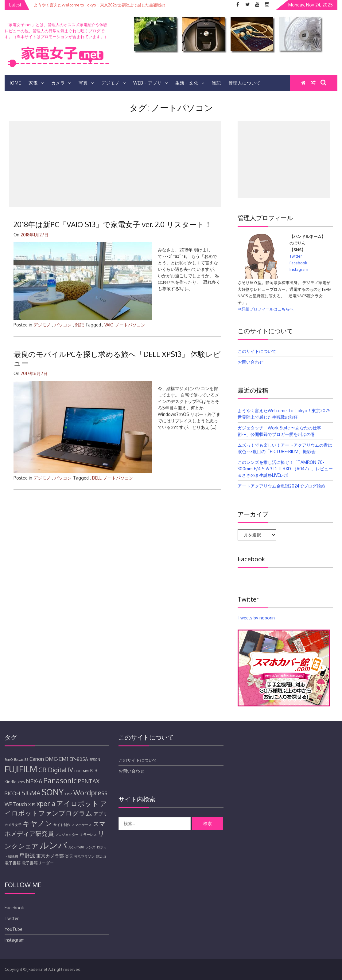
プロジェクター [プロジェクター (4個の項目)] (67, 835)
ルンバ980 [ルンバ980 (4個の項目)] (76, 847)
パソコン (63, 325)
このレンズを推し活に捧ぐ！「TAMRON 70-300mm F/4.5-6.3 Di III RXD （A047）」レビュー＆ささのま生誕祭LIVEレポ (285, 469)
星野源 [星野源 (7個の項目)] (27, 856)
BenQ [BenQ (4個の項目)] (9, 760)
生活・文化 (190, 83)
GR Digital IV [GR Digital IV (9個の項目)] (56, 770)
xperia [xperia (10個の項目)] (46, 804)
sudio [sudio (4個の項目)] (68, 794)
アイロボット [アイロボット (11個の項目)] (78, 803)
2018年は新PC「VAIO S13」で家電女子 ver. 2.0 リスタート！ (113, 224)
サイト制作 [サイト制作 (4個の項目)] (62, 825)
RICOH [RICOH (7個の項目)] (12, 793)
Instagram (299, 269)
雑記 (216, 83)
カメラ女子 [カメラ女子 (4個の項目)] (13, 825)
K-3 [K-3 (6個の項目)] (94, 770)
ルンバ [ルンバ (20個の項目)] (53, 845)
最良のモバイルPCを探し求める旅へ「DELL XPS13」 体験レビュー (117, 358)
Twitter (296, 256)
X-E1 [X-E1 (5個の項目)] (32, 804)
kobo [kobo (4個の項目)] (21, 782)
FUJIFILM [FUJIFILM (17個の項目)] (21, 769)
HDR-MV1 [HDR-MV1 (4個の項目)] (82, 771)
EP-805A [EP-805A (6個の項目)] (79, 759)
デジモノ (114, 83)
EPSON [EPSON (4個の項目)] (95, 760)
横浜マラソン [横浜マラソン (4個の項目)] (84, 856)
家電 (36, 83)
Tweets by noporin (256, 618)
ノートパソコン (130, 325)
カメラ (61, 83)
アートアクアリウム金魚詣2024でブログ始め (281, 486)
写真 (86, 83)
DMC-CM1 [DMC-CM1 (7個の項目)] (57, 759)
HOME (14, 83)
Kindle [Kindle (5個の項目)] (11, 782)
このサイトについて (257, 351)
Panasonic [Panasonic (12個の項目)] (60, 780)
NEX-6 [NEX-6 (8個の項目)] (34, 781)
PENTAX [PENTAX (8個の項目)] (89, 781)
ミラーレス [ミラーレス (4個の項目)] (88, 835)
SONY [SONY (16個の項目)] (53, 792)
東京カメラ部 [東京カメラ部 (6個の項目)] (50, 856)
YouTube (14, 929)
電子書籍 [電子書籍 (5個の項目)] (13, 863)
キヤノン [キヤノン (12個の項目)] (37, 823)
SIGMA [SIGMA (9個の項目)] (31, 793)
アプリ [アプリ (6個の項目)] (101, 814)
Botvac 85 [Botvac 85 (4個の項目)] (21, 760)
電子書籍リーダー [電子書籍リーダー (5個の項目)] (38, 863)
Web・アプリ (151, 83)
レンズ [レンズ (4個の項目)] (90, 847)
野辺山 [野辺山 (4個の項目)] (101, 856)
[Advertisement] (115, 164)
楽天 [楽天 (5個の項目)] (69, 856)
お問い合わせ (251, 362)
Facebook (298, 263)
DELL (97, 478)
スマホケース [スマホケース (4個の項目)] (82, 825)
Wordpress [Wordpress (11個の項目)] (90, 792)
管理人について (245, 83)
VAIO (109, 325)
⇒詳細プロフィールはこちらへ (266, 309)
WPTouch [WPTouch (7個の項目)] (16, 804)
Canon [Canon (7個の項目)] (37, 759)
